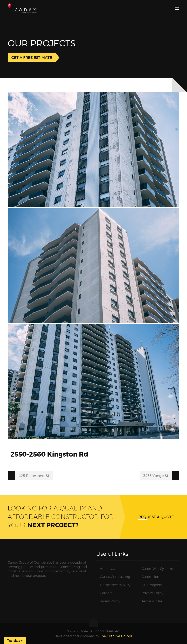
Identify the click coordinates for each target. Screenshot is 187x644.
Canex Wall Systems (158, 569)
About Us (107, 569)
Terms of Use (152, 601)
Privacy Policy (152, 593)
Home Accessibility (115, 585)
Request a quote (156, 517)
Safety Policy (110, 601)
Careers (106, 593)
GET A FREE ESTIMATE (32, 58)
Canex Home (152, 577)
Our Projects (152, 585)
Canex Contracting (115, 577)
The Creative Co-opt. (117, 636)
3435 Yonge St (156, 476)
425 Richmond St (34, 476)
